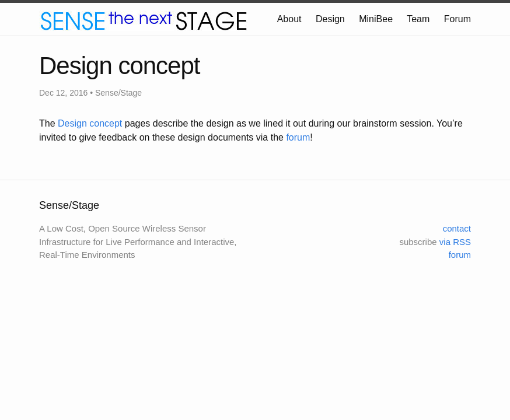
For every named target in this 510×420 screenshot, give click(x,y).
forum (298, 137)
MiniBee (376, 19)
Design (330, 19)
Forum (457, 19)
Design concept (90, 123)
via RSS (455, 242)
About (289, 19)
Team (418, 19)
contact (457, 228)
